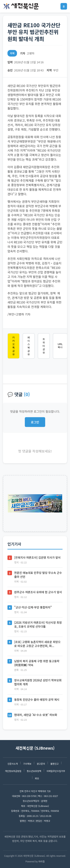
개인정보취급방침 (13, 771)
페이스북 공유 (29, 346)
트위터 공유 (44, 346)
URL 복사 (60, 346)
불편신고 (55, 764)
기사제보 (27, 764)
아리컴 (42, 861)
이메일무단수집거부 (56, 771)
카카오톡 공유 (14, 346)
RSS (37, 778)
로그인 (35, 422)
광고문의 (41, 764)
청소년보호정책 (34, 771)
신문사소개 (13, 764)
